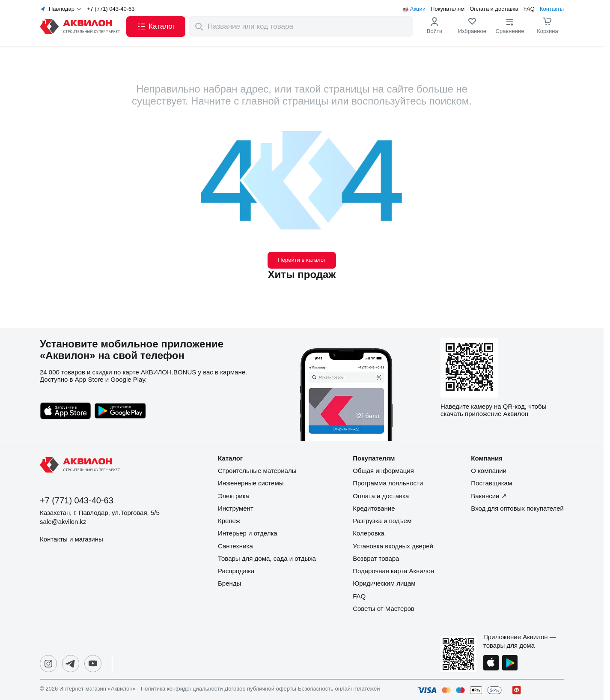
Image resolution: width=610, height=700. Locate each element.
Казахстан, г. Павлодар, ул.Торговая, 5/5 (100, 513)
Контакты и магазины (71, 539)
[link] (472, 27)
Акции (418, 9)
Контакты (552, 9)
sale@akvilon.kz (63, 522)
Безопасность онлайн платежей (339, 689)
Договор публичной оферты (260, 689)
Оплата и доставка (494, 9)
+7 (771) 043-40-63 (111, 9)
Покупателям (448, 9)
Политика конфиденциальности (182, 689)
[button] (156, 27)
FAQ (529, 9)
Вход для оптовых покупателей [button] (517, 508)
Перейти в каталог (302, 260)
